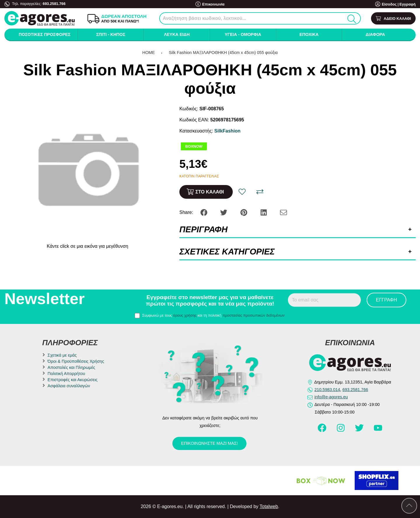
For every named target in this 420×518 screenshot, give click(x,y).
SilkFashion (228, 131)
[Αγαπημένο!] (242, 192)
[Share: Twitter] (224, 212)
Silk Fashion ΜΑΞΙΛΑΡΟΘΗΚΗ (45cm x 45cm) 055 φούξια (223, 53)
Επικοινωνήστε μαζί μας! (209, 443)
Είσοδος (389, 4)
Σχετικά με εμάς (62, 355)
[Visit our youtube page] (378, 430)
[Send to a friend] (283, 212)
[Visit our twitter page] (360, 430)
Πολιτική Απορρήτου (66, 374)
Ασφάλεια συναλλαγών (69, 386)
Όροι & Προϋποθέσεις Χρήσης (76, 361)
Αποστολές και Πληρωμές (71, 367)
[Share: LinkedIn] (264, 212)
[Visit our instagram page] (341, 430)
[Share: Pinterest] (244, 212)
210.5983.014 (327, 390)
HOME (149, 53)
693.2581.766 (54, 4)
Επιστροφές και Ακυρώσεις (72, 380)
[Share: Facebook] (204, 212)
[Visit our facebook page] (323, 430)
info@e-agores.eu (331, 397)
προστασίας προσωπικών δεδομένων (254, 315)
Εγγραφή (407, 4)
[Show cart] (393, 19)
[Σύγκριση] (260, 192)
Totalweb (269, 506)
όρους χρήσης (185, 315)
